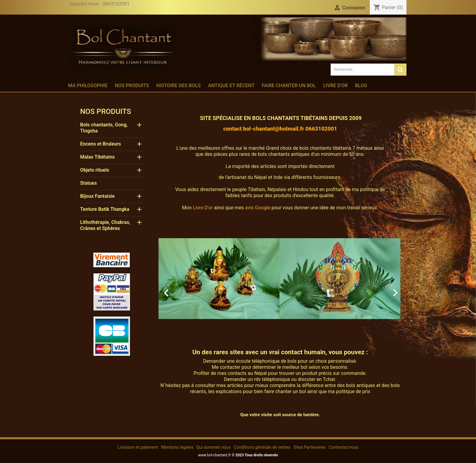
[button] (177, 290)
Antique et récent (231, 86)
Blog (361, 86)
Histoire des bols (178, 86)
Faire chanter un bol (289, 86)
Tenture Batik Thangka (105, 209)
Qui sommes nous (214, 447)
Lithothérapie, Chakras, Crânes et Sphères (105, 225)
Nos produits (132, 86)
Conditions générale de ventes (262, 447)
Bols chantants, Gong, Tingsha (104, 128)
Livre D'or (203, 208)
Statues (88, 183)
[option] (280, 290)
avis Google (258, 208)
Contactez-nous (344, 447)
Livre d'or (335, 86)
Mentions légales (177, 447)
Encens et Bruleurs (101, 144)
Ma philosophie (88, 86)
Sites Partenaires (310, 447)
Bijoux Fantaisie (97, 196)
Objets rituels (95, 170)
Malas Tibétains (97, 157)
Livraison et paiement (138, 447)
